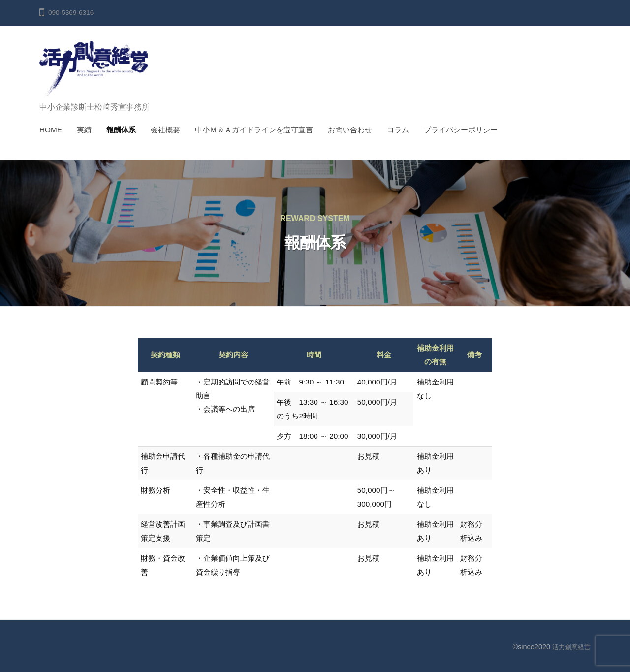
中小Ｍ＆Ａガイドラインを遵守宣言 (254, 130)
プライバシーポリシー (461, 130)
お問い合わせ (350, 130)
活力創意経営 (570, 647)
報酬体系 (121, 130)
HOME (51, 130)
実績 (84, 130)
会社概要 (165, 130)
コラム (398, 130)
